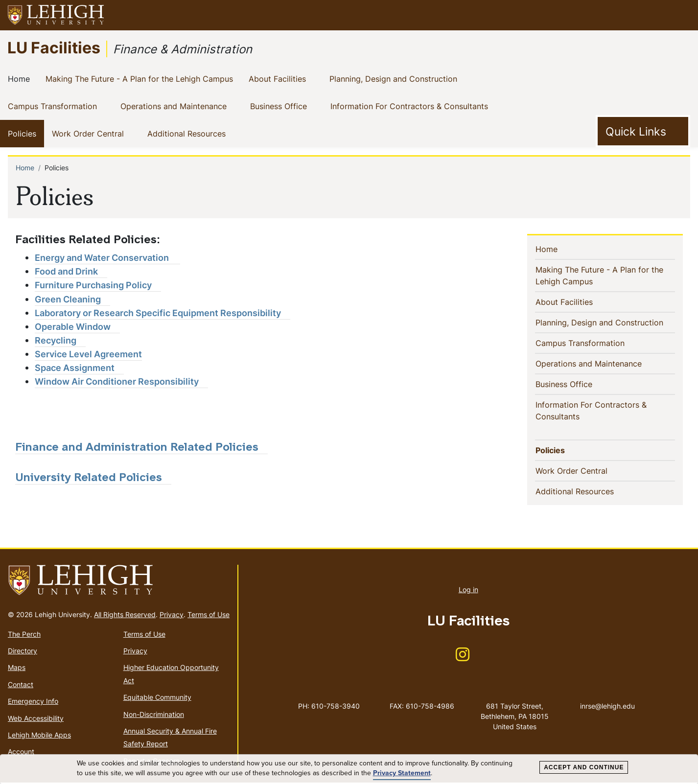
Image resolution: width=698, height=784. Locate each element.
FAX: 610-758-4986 (422, 707)
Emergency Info (33, 703)
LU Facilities (54, 47)
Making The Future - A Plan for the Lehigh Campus (141, 78)
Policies (24, 133)
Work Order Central (90, 133)
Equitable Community (157, 699)
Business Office (280, 106)
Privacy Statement (402, 773)
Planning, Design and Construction (395, 78)
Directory (23, 652)
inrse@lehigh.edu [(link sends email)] (607, 697)
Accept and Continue (584, 767)
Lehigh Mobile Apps (39, 736)
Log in (468, 591)
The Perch (24, 635)
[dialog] (349, 769)
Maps (17, 669)
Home (21, 78)
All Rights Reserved (125, 615)
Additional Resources (188, 133)
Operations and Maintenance (175, 106)
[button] (681, 15)
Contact (21, 686)
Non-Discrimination (154, 715)
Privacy (172, 615)
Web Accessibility (36, 719)
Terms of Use (209, 615)
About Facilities (279, 78)
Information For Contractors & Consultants (411, 106)
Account (21, 753)
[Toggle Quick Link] (643, 131)
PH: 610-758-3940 (329, 707)
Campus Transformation (54, 106)
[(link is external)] (107, 258)
